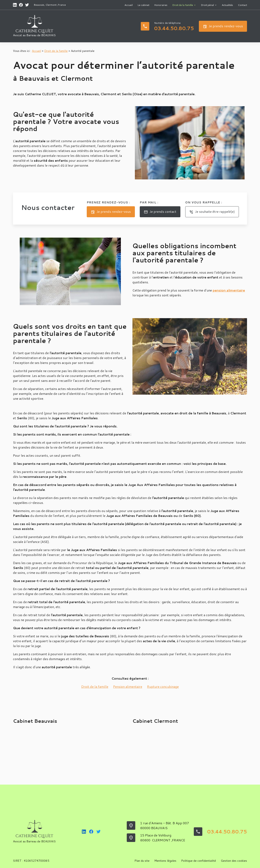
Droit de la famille (183, 5)
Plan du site (142, 861)
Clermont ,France (56, 5)
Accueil (129, 5)
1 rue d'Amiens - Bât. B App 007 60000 (165, 825)
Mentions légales (165, 861)
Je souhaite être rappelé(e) (212, 212)
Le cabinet (143, 5)
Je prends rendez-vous (223, 26)
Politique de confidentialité (199, 861)
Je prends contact (160, 212)
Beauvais (39, 5)
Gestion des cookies (234, 861)
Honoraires (161, 5)
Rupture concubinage (163, 686)
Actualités (227, 5)
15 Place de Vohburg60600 (163, 838)
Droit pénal (207, 5)
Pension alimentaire (128, 686)
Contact (242, 5)
